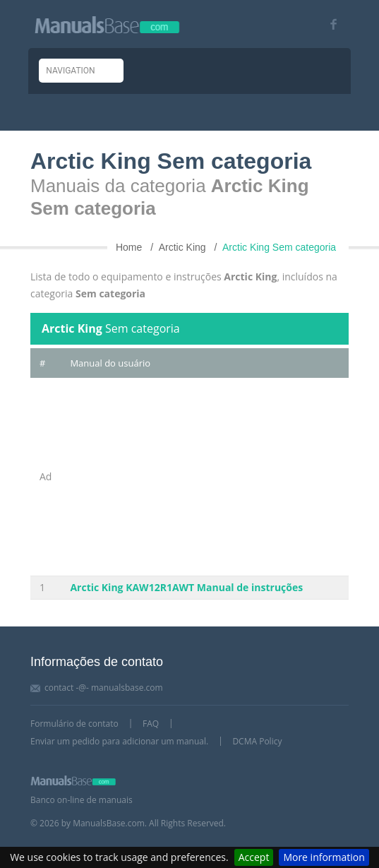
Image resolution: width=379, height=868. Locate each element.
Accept (254, 857)
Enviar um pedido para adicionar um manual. (119, 741)
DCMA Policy (257, 741)
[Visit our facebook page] (329, 24)
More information (324, 857)
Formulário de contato (74, 724)
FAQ (151, 724)
